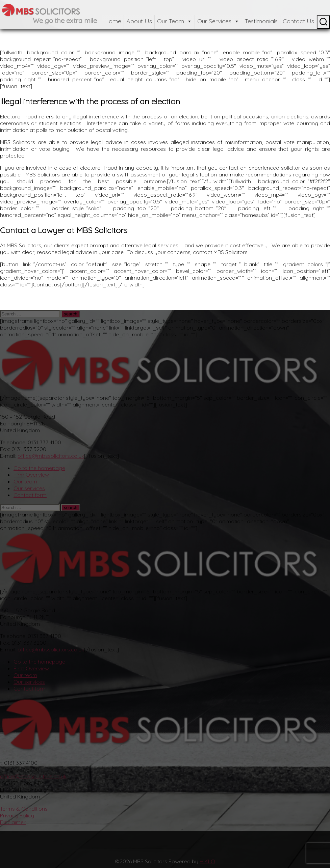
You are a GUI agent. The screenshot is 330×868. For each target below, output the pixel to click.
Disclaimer (13, 822)
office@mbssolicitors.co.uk (51, 456)
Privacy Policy (17, 815)
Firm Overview (31, 475)
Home (113, 21)
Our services (29, 488)
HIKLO (207, 861)
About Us (139, 21)
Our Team (175, 21)
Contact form (30, 495)
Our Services (218, 21)
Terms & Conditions (24, 809)
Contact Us (298, 21)
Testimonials (261, 21)
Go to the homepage (39, 468)
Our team (25, 481)
